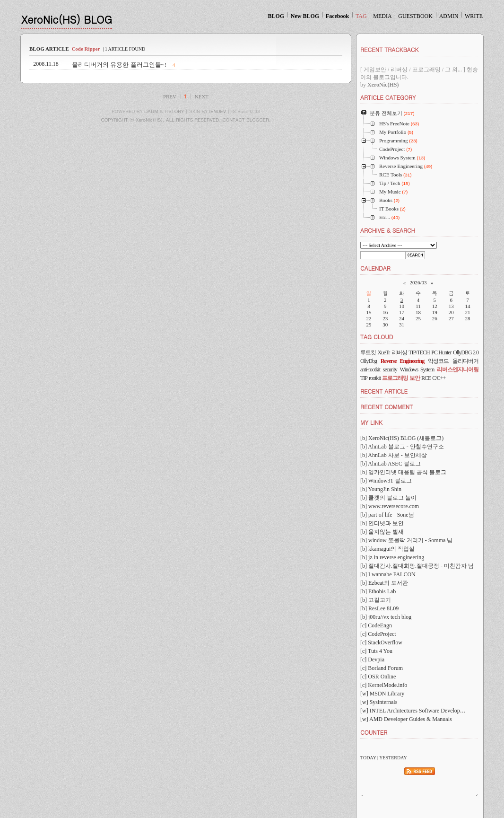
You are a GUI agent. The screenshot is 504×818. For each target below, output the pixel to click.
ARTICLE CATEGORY (388, 97)
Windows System (417, 369)
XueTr (383, 352)
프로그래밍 (395, 378)
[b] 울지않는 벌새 (382, 532)
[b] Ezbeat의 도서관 (384, 583)
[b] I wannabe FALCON (388, 574)
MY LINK (371, 422)
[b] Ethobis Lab (378, 591)
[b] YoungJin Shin (381, 489)
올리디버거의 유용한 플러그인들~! (119, 65)
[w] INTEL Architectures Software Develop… (413, 711)
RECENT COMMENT (387, 407)
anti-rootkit (370, 369)
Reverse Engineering (402, 361)
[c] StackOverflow (381, 642)
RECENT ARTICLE (384, 391)
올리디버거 (465, 361)
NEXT (202, 97)
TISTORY (174, 111)
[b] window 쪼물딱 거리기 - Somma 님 (406, 540)
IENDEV (218, 111)
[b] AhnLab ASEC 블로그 (391, 464)
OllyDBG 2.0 (466, 352)
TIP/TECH (419, 352)
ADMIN (449, 16)
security (390, 369)
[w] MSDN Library (382, 694)
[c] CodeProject (378, 634)
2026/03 (418, 282)
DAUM (151, 111)
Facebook (337, 16)
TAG (361, 16)
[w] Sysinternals (379, 702)
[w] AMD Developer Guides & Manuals (406, 719)
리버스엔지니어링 (458, 369)
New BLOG (305, 16)
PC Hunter (441, 352)
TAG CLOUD (377, 337)
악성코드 (438, 361)
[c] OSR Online (378, 677)
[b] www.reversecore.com (390, 506)
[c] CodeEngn (376, 625)
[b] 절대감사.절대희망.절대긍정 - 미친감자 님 (417, 566)
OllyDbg (369, 361)
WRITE (474, 16)
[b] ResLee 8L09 (379, 608)
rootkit (375, 378)
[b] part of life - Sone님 (387, 515)
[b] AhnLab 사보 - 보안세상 (394, 455)
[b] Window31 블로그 (386, 481)
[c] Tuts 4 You (376, 651)
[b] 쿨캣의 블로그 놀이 (388, 498)
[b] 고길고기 (376, 600)
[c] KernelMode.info (384, 685)
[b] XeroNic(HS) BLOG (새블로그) (402, 438)
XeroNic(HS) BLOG (67, 19)
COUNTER (374, 732)
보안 (415, 378)
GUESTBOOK (415, 16)
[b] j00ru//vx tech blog (386, 617)
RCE (426, 378)
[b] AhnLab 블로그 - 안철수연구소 (402, 447)
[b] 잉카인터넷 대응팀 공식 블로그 (403, 472)
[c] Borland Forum (382, 668)
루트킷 (368, 352)
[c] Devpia (372, 660)
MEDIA (382, 16)
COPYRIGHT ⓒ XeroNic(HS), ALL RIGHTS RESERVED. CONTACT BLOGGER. (186, 120)
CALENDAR (375, 268)
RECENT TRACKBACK (389, 49)
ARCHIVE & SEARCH (388, 230)
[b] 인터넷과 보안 (382, 523)
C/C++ (439, 378)
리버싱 (399, 352)
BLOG (276, 16)
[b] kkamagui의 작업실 (387, 549)
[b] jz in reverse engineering (392, 557)
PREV (170, 97)
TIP (364, 378)
